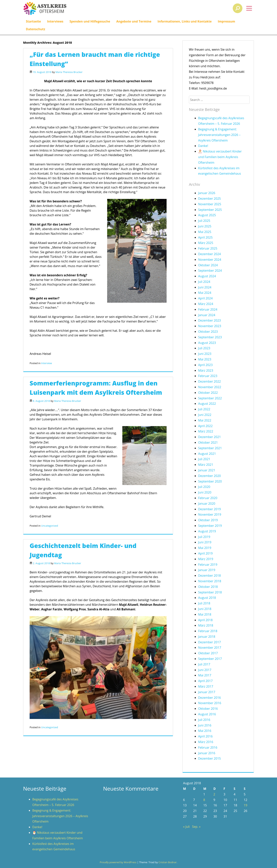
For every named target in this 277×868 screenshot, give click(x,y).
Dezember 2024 (209, 254)
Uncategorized (50, 526)
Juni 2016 (205, 725)
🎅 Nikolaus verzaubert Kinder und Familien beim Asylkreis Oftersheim (220, 157)
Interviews (55, 21)
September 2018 (210, 592)
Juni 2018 (205, 609)
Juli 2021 (204, 459)
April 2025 (205, 237)
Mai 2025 (205, 232)
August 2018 (207, 598)
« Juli (186, 827)
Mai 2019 (205, 548)
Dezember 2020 (209, 476)
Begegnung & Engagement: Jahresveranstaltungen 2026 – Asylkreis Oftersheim (219, 135)
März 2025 (206, 243)
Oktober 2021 (208, 442)
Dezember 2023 (209, 320)
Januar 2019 (207, 570)
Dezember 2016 (209, 698)
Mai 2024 (205, 293)
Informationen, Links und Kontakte (185, 21)
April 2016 (205, 736)
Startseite (33, 21)
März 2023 (206, 370)
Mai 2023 (205, 359)
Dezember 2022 (209, 381)
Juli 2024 (204, 282)
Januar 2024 (207, 315)
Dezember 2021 (209, 437)
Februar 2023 (208, 376)
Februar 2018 (208, 631)
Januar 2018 (207, 637)
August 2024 (207, 276)
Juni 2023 (205, 354)
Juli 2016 (204, 720)
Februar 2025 (208, 248)
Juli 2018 (204, 603)
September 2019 (210, 526)
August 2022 (207, 404)
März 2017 (206, 686)
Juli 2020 (204, 487)
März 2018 (206, 625)
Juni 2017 (205, 670)
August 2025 (207, 215)
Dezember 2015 (209, 758)
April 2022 (205, 426)
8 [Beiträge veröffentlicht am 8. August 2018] (204, 800)
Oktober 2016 (208, 709)
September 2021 (210, 448)
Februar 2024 (208, 309)
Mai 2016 (205, 731)
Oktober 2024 (208, 265)
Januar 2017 (207, 692)
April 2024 (205, 298)
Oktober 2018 (208, 587)
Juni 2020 (205, 492)
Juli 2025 (204, 221)
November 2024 (210, 260)
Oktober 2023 (208, 332)
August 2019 (207, 531)
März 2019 (206, 559)
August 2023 (207, 343)
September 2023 (210, 337)
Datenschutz (35, 29)
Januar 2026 (207, 193)
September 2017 (210, 659)
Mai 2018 (205, 614)
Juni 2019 (205, 542)
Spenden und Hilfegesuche (90, 21)
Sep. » (196, 827)
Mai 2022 (205, 420)
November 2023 (210, 326)
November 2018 (210, 581)
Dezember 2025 (209, 199)
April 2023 (205, 365)
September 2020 (210, 481)
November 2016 (210, 703)
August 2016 (207, 714)
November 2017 (210, 648)
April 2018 (205, 620)
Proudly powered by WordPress (118, 862)
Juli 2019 (204, 537)
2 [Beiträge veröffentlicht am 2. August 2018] (214, 794)
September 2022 (210, 398)
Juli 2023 (204, 348)
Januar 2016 (207, 753)
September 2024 (210, 271)
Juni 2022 (205, 415)
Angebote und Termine (134, 21)
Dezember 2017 (209, 642)
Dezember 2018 (209, 576)
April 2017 (205, 681)
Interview (47, 363)
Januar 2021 (207, 470)
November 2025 (210, 204)
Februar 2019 (208, 565)
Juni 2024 (205, 287)
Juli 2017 (204, 664)
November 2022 (210, 387)
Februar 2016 (208, 747)
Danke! (203, 146)
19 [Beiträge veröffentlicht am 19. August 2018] (245, 805)
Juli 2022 (204, 409)
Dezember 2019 (209, 509)
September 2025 (210, 210)
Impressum (226, 21)
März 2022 (206, 431)
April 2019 (205, 553)
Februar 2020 (208, 498)
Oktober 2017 (208, 653)
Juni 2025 (205, 226)
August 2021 (207, 454)
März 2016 (206, 742)
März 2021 (206, 465)
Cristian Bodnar (168, 862)
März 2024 (206, 304)
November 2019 (210, 514)
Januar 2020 (207, 504)
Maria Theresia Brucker (69, 72)
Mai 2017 (205, 675)
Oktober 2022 (208, 393)
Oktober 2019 (208, 520)
